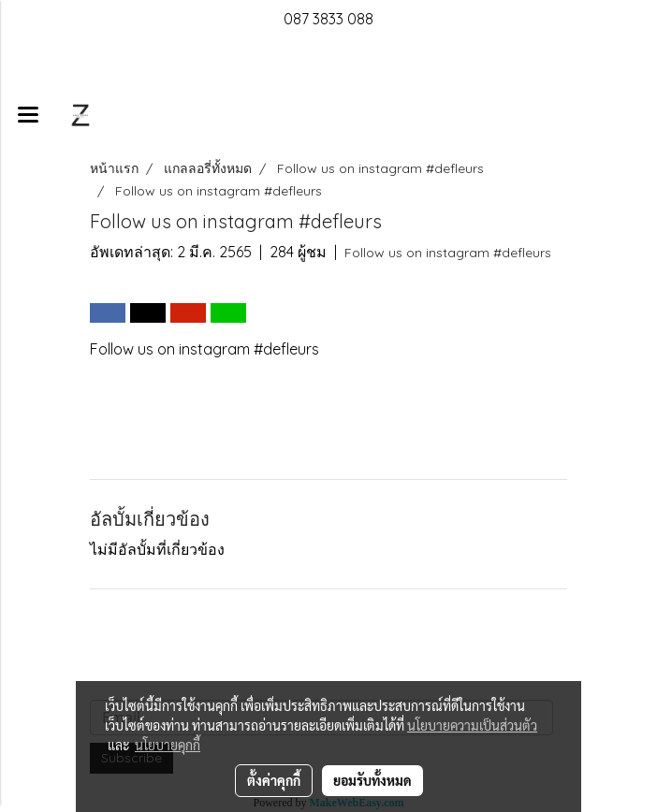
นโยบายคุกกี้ (168, 745)
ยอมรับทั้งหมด (372, 780)
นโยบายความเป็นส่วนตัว (472, 725)
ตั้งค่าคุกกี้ (274, 780)
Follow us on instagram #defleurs (448, 253)
